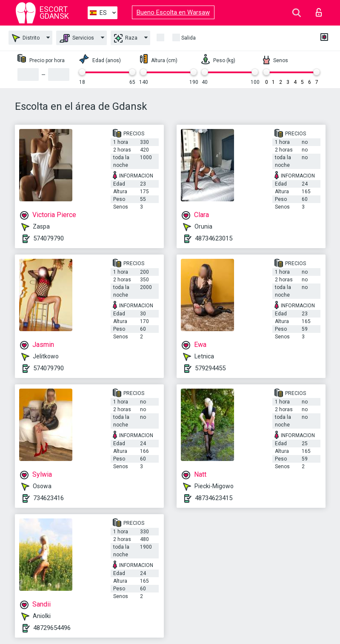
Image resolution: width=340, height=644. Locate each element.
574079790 (49, 238)
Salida (189, 38)
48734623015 (214, 238)
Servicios (77, 38)
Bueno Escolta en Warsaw (173, 12)
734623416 (49, 498)
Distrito (26, 38)
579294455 (210, 368)
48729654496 (52, 628)
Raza (126, 38)
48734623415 (214, 498)
